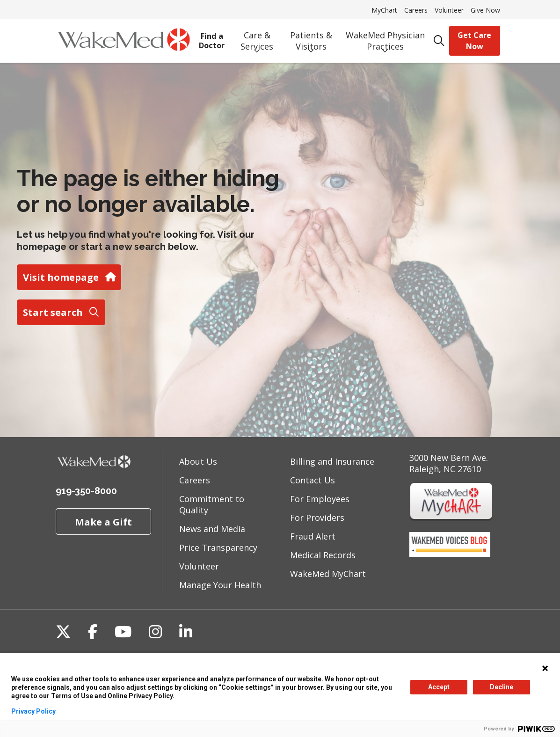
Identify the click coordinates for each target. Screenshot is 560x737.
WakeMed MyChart (328, 574)
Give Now (485, 10)
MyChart (384, 10)
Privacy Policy (33, 711)
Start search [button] (61, 312)
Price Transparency (218, 547)
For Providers (317, 518)
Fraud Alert (313, 536)
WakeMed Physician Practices (385, 38)
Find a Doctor (212, 37)
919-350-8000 (86, 491)
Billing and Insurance (332, 461)
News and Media (212, 529)
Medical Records (323, 555)
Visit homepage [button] (69, 277)
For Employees (320, 499)
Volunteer (449, 10)
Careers (416, 10)
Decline (502, 687)
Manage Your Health (220, 585)
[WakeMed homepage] (124, 41)
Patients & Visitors (311, 38)
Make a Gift (103, 522)
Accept (439, 687)
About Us (198, 461)
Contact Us (313, 480)
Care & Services (257, 38)
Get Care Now (474, 41)
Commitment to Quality (212, 504)
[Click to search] (439, 41)
